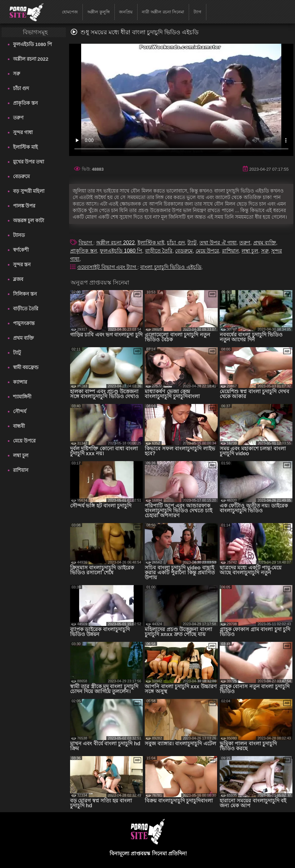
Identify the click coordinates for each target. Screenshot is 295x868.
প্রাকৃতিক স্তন (25, 103)
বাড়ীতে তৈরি (26, 309)
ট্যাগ (198, 12)
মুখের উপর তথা (29, 162)
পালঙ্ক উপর (24, 206)
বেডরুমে (21, 176)
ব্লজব (18, 279)
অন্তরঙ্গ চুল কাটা (29, 220)
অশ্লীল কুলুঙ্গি (99, 12)
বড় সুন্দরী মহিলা (29, 191)
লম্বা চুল (21, 455)
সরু (17, 74)
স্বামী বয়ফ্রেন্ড (26, 367)
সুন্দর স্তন (22, 264)
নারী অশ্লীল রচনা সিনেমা (163, 12)
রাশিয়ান (21, 470)
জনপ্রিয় (126, 12)
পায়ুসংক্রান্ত (24, 323)
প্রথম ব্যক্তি (23, 338)
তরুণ (18, 118)
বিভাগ (86, 243)
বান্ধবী (19, 426)
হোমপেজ (70, 12)
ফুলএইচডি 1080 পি (33, 44)
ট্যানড (19, 235)
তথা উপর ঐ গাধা (218, 243)
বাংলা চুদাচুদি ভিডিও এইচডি (171, 267)
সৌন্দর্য (20, 411)
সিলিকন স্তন (25, 294)
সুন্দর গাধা (23, 132)
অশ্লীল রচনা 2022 (31, 59)
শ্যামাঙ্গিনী (22, 397)
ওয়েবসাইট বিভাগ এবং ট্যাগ (107, 267)
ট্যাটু (17, 353)
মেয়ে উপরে (24, 441)
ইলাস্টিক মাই (25, 147)
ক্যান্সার (20, 382)
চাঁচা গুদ (21, 88)
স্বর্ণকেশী (21, 250)
